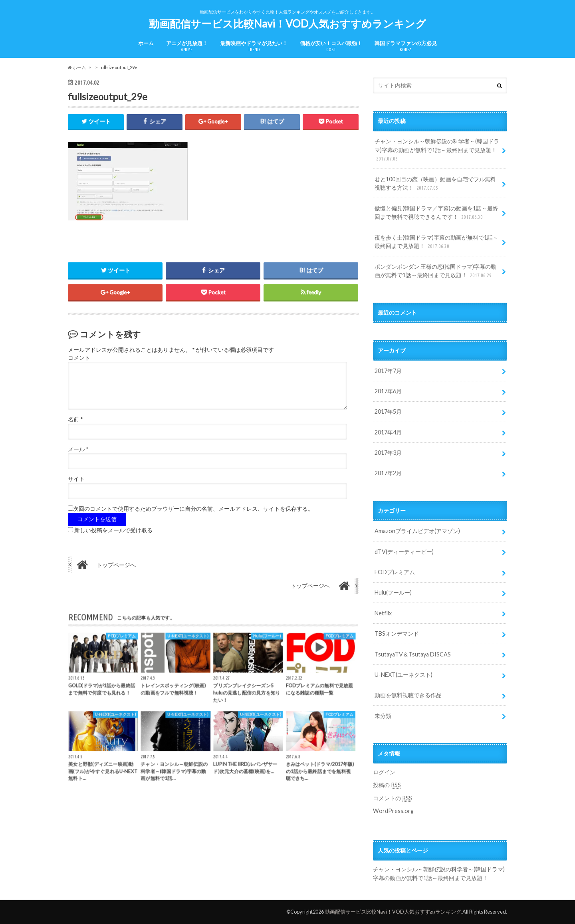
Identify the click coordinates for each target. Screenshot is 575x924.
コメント (79, 358)
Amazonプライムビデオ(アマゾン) (417, 531)
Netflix (383, 613)
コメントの (393, 798)
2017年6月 (388, 391)
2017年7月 (388, 371)
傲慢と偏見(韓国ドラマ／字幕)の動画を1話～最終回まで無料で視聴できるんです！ (436, 213)
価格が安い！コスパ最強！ (331, 46)
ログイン (384, 772)
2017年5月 (388, 411)
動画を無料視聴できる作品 (408, 695)
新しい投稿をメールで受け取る (113, 530)
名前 (75, 419)
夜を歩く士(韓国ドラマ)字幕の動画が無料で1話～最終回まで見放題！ (436, 242)
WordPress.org (393, 811)
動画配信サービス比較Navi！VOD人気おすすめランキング (287, 24)
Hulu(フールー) (393, 592)
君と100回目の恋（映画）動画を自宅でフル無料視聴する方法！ (435, 184)
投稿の (387, 785)
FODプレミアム (395, 572)
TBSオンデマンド (397, 634)
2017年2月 (388, 473)
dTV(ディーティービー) (404, 552)
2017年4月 (388, 432)
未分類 (383, 716)
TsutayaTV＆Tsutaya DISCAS (413, 654)
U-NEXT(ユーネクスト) (403, 675)
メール (78, 449)
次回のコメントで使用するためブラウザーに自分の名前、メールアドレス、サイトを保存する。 (193, 509)
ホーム (146, 43)
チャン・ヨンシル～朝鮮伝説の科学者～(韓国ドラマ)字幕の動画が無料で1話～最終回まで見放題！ (437, 150)
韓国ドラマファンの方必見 (406, 46)
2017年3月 (388, 453)
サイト (76, 479)
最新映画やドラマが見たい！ (254, 46)
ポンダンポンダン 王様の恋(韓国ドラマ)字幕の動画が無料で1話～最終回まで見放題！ (435, 271)
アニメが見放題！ (187, 46)
